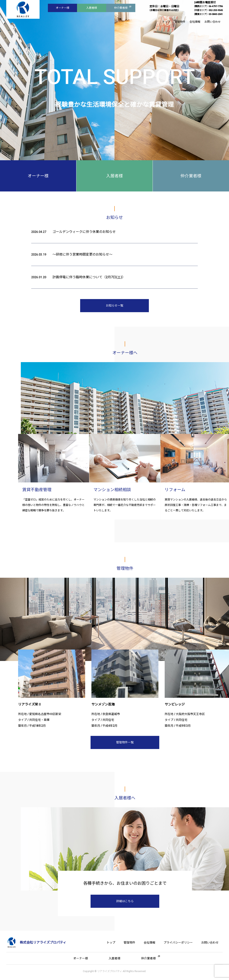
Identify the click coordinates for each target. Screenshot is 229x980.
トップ (166, 22)
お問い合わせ (213, 22)
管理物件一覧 (125, 742)
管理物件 (180, 22)
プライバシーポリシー (178, 943)
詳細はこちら (125, 901)
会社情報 (195, 22)
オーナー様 (63, 8)
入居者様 (92, 8)
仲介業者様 (121, 8)
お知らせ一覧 (114, 306)
